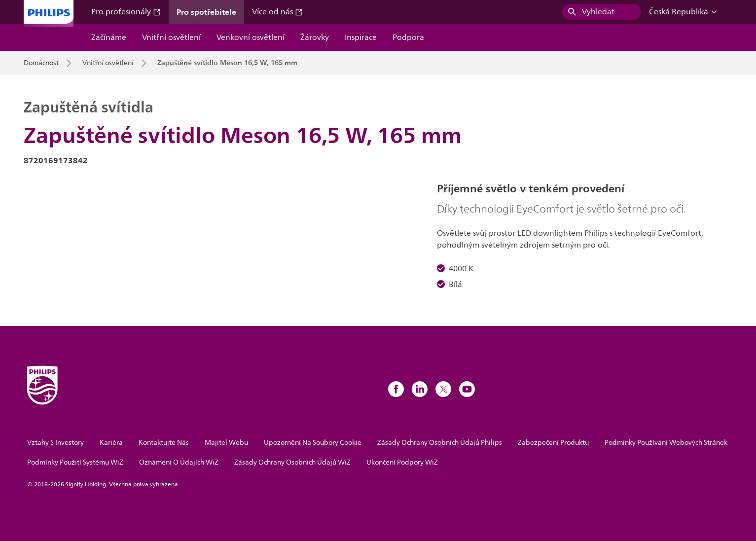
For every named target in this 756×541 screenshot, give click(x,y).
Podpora (408, 37)
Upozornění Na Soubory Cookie (313, 443)
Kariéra (111, 443)
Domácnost (41, 63)
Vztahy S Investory (55, 443)
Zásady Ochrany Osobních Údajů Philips (440, 443)
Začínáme (109, 37)
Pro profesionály (126, 12)
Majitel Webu (226, 443)
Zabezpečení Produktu (553, 443)
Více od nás (277, 12)
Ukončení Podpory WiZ (402, 462)
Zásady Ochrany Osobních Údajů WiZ (292, 462)
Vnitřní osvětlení (171, 37)
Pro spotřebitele (206, 12)
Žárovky (315, 37)
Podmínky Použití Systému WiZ (75, 462)
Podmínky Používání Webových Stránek (666, 443)
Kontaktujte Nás (164, 443)
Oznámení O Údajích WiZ (179, 462)
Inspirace (361, 37)
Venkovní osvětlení (251, 37)
